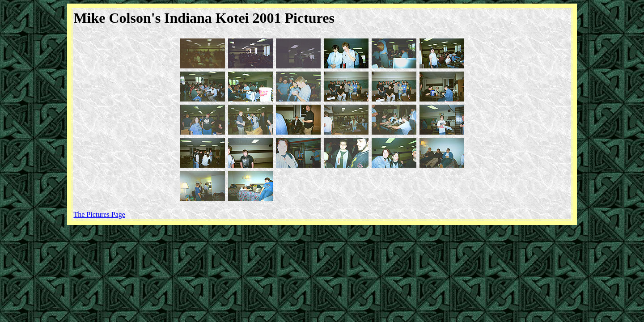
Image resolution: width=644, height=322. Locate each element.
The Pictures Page (99, 214)
